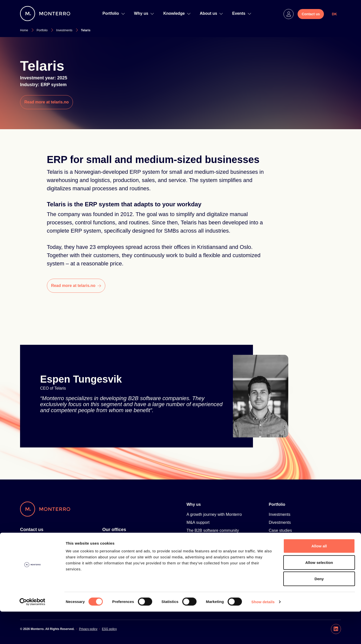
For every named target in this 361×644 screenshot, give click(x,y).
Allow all (319, 578)
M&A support (198, 522)
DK (334, 14)
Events (242, 13)
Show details (263, 634)
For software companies (41, 548)
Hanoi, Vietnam (116, 556)
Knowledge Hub (202, 562)
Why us (144, 13)
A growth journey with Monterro (214, 514)
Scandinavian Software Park (212, 546)
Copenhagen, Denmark (123, 564)
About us (211, 13)
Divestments (280, 522)
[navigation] (123, 14)
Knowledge (177, 13)
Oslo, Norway (114, 548)
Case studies (280, 530)
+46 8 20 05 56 (33, 556)
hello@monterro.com (39, 564)
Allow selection (319, 595)
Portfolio (114, 13)
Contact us (32, 530)
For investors (32, 540)
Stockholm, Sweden (120, 540)
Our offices (114, 530)
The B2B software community (213, 530)
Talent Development (204, 538)
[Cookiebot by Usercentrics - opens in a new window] (32, 634)
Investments (280, 514)
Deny (319, 611)
